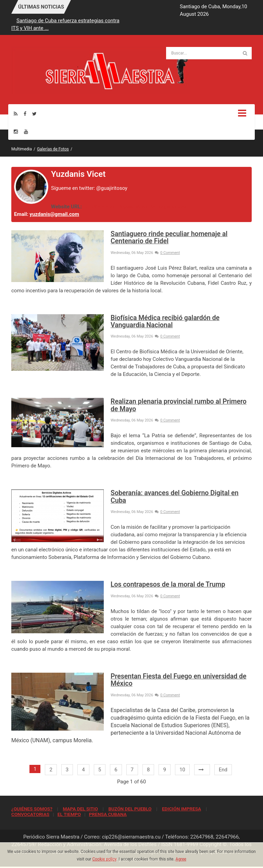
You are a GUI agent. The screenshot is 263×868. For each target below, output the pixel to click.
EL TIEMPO (69, 814)
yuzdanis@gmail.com (54, 214)
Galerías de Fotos (53, 149)
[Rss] (16, 114)
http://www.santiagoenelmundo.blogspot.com (136, 207)
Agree (181, 859)
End (223, 770)
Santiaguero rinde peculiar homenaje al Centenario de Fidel (169, 237)
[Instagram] (16, 131)
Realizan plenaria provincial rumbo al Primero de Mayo (179, 405)
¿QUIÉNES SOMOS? (32, 809)
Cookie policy (104, 859)
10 (182, 770)
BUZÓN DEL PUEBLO (130, 809)
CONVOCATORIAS (30, 814)
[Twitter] (34, 114)
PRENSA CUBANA (108, 814)
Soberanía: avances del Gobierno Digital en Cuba (174, 497)
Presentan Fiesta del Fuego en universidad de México (179, 680)
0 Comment (167, 253)
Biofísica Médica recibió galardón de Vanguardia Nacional (165, 321)
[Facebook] (25, 114)
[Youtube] (26, 131)
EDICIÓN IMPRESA (181, 809)
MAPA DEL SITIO (80, 809)
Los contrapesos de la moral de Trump (168, 584)
